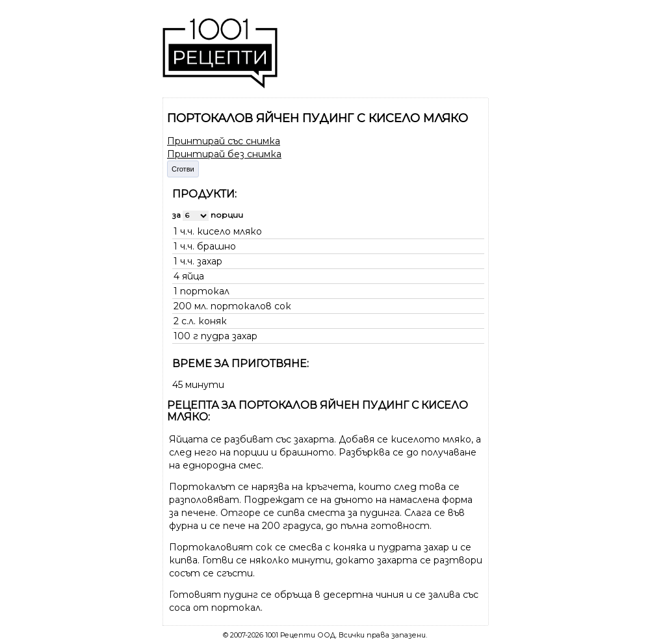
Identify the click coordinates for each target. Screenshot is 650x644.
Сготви (183, 169)
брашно (216, 246)
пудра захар (229, 336)
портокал (205, 291)
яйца (193, 276)
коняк (213, 321)
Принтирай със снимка (224, 141)
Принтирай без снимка (224, 154)
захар (210, 261)
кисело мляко (229, 231)
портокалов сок (251, 306)
